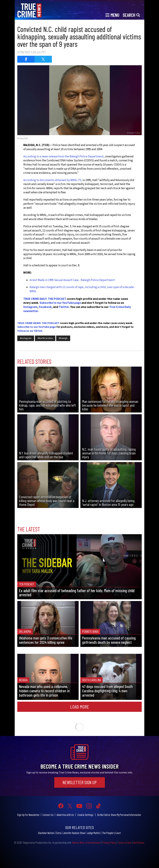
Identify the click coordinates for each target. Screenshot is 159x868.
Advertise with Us (65, 815)
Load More (80, 707)
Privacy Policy (109, 842)
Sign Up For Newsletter (28, 815)
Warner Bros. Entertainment (86, 842)
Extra (59, 833)
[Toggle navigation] (112, 15)
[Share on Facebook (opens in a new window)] (26, 59)
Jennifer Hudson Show (74, 833)
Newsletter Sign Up (80, 782)
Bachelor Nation (46, 833)
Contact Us (48, 815)
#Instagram (26, 338)
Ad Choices (139, 842)
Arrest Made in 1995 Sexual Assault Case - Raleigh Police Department (72, 280)
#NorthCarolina (45, 338)
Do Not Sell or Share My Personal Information (119, 815)
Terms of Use (125, 842)
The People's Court (111, 833)
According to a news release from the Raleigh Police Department (63, 157)
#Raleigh (63, 338)
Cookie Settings (85, 815)
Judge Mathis (93, 833)
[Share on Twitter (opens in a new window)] (43, 59)
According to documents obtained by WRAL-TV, (53, 180)
